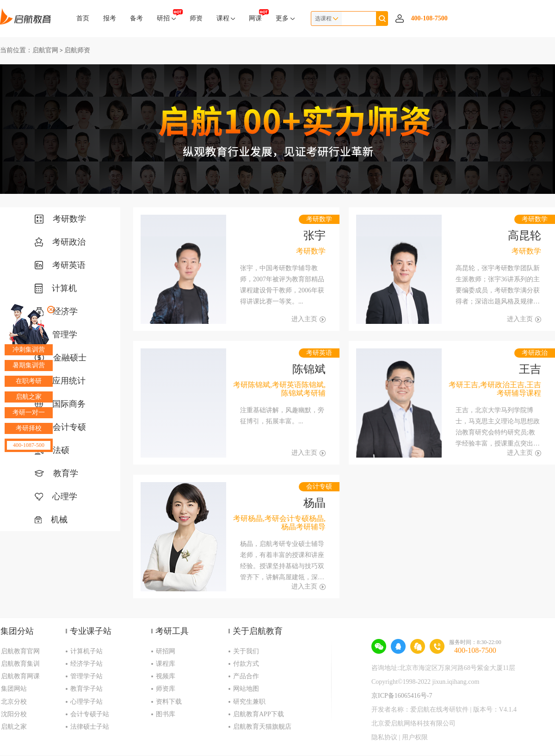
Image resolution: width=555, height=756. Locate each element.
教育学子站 (86, 689)
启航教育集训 (20, 664)
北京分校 (14, 702)
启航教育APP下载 (259, 714)
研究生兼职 (249, 702)
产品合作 (246, 676)
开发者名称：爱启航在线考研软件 (420, 710)
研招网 (166, 651)
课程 (226, 18)
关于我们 (246, 651)
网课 (255, 15)
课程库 (166, 664)
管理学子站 (86, 676)
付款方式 (246, 664)
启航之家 (14, 727)
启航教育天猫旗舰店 (262, 727)
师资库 (166, 689)
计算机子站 (86, 651)
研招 (166, 15)
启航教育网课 (20, 676)
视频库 (166, 676)
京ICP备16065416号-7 (402, 696)
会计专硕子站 (90, 714)
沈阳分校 (14, 714)
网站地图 (246, 689)
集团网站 (14, 689)
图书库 (166, 714)
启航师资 (77, 50)
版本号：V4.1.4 (495, 710)
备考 (136, 18)
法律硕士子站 (90, 727)
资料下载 (169, 702)
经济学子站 (86, 664)
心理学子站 (86, 702)
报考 (110, 18)
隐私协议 (384, 737)
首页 (83, 18)
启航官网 (45, 50)
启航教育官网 (20, 651)
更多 (285, 18)
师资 (196, 18)
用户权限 (415, 737)
